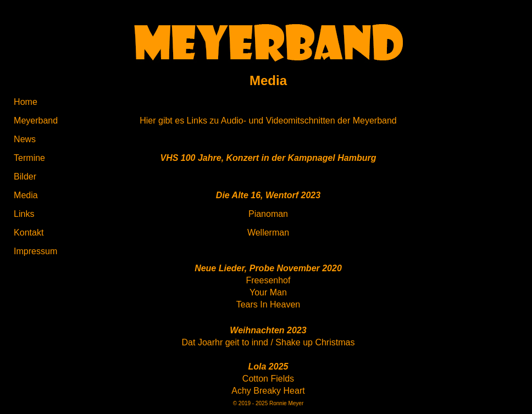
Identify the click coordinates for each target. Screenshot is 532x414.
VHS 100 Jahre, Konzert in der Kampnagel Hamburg (268, 158)
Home (26, 102)
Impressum (35, 251)
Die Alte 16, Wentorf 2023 (268, 195)
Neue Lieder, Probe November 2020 (268, 268)
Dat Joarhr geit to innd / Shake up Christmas (268, 342)
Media (26, 195)
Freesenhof (268, 280)
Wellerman (268, 233)
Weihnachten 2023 (268, 330)
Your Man (268, 292)
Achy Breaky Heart (268, 391)
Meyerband (36, 121)
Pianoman (268, 214)
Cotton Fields (268, 379)
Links (24, 214)
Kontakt (29, 233)
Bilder (25, 177)
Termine (29, 158)
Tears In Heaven (268, 304)
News (25, 139)
